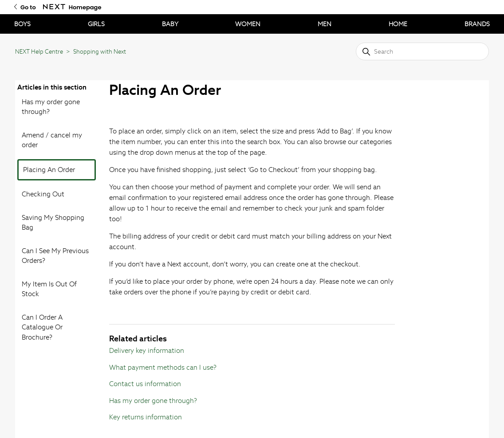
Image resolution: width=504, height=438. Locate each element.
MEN (325, 24)
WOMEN (248, 24)
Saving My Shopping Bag (53, 223)
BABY (170, 24)
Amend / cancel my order (52, 140)
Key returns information (146, 417)
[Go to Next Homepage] (54, 7)
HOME (398, 24)
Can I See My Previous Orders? (55, 256)
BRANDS (477, 24)
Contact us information (145, 384)
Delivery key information (147, 350)
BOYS (22, 24)
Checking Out (43, 194)
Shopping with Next (100, 52)
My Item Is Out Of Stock (49, 289)
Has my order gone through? (51, 107)
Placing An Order (49, 170)
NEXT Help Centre (39, 52)
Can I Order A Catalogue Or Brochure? (42, 327)
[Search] (422, 51)
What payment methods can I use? (163, 367)
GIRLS (96, 24)
